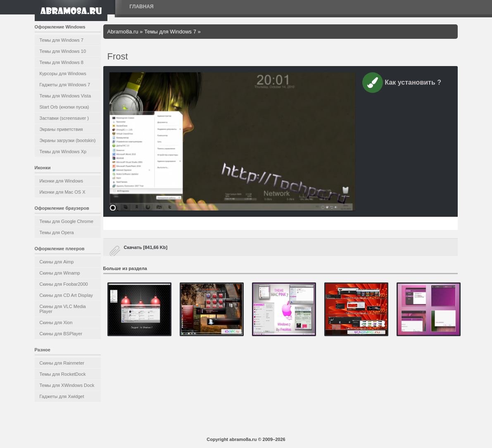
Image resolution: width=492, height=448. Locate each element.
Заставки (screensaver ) (64, 118)
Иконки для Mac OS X (63, 192)
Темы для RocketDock (63, 374)
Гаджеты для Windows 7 (65, 85)
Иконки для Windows (62, 181)
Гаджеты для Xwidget (62, 396)
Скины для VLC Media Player (63, 309)
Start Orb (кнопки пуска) (64, 107)
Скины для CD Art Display (66, 295)
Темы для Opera (57, 232)
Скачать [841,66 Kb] (146, 247)
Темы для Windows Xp (63, 152)
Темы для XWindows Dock (67, 385)
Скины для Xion (56, 322)
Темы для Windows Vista (65, 96)
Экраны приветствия (61, 129)
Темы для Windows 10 (63, 51)
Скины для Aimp (57, 262)
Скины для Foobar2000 (64, 284)
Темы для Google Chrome (67, 221)
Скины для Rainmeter (62, 363)
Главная (142, 7)
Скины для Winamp (60, 273)
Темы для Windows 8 (62, 62)
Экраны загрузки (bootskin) (68, 140)
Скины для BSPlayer (61, 334)
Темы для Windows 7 (62, 40)
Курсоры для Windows (63, 73)
